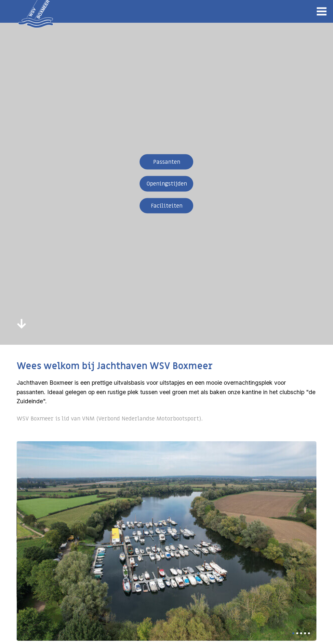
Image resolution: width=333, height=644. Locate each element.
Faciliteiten (167, 206)
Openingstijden (167, 184)
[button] (293, 633)
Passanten (167, 162)
